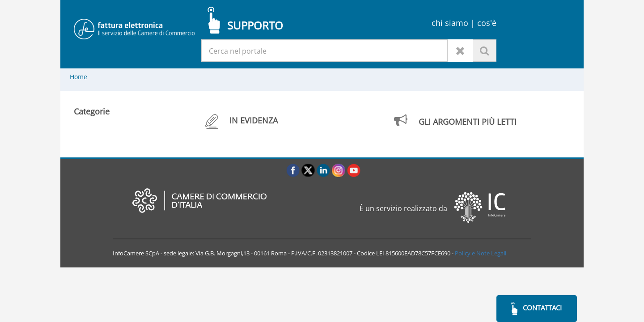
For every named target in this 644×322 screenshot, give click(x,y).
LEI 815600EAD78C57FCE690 (413, 253)
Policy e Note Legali (481, 253)
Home (78, 77)
